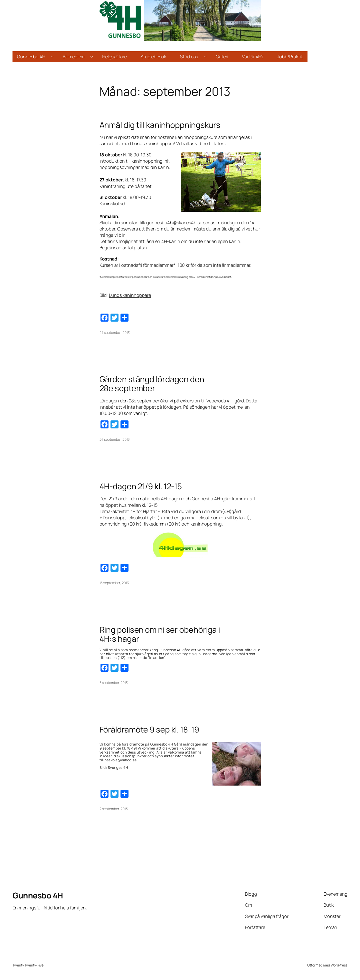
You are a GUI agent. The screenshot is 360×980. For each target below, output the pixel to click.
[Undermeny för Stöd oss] (205, 57)
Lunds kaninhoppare (130, 295)
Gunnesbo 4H (38, 895)
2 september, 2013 (114, 809)
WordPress (339, 965)
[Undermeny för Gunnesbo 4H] (52, 57)
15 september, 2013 (114, 583)
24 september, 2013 (115, 332)
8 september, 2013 (114, 683)
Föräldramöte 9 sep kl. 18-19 (149, 729)
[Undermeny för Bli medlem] (92, 57)
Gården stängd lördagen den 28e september (152, 384)
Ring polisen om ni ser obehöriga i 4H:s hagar (160, 634)
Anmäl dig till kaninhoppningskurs (160, 125)
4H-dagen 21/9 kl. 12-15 (141, 486)
